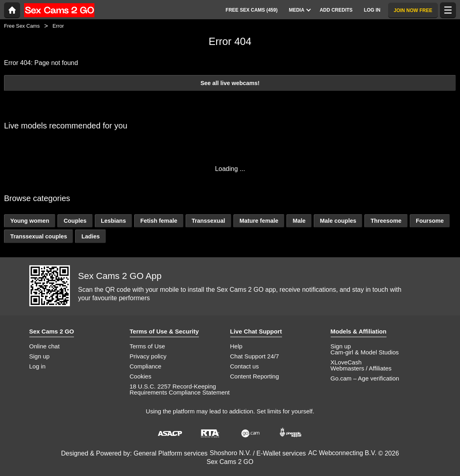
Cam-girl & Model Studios (365, 352)
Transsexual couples (39, 236)
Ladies (91, 236)
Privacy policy (148, 356)
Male (299, 221)
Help (236, 346)
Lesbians (113, 221)
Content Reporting (255, 376)
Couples (75, 221)
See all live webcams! (230, 83)
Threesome (386, 221)
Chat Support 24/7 (255, 356)
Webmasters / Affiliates (361, 368)
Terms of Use (147, 346)
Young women (30, 221)
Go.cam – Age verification (365, 378)
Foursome (430, 221)
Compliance (146, 366)
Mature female (259, 221)
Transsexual (208, 221)
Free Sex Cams (22, 26)
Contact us (245, 366)
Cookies (141, 376)
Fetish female (159, 221)
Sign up (40, 356)
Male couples (338, 221)
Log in (38, 366)
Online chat (45, 346)
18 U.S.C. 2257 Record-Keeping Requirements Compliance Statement (180, 389)
